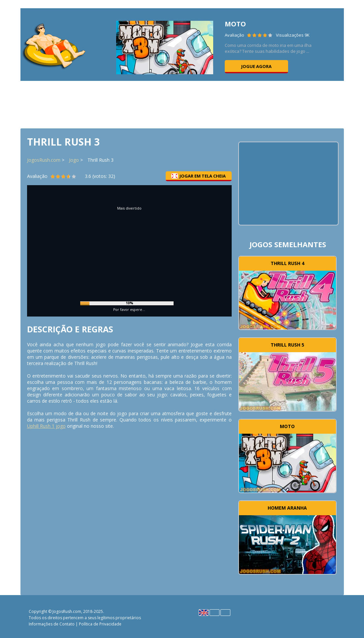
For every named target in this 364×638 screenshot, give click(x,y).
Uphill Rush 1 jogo (46, 426)
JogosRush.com (44, 160)
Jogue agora (256, 66)
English (204, 613)
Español (215, 613)
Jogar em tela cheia (199, 176)
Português (225, 613)
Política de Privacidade (100, 624)
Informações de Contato (52, 624)
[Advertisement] (182, 104)
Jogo (74, 160)
